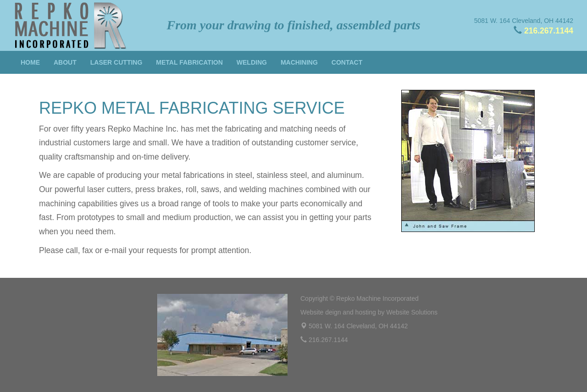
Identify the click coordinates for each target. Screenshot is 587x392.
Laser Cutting (116, 62)
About (65, 62)
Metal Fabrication (189, 62)
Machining (299, 62)
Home (30, 62)
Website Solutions (412, 312)
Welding (252, 62)
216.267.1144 (549, 31)
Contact (347, 62)
